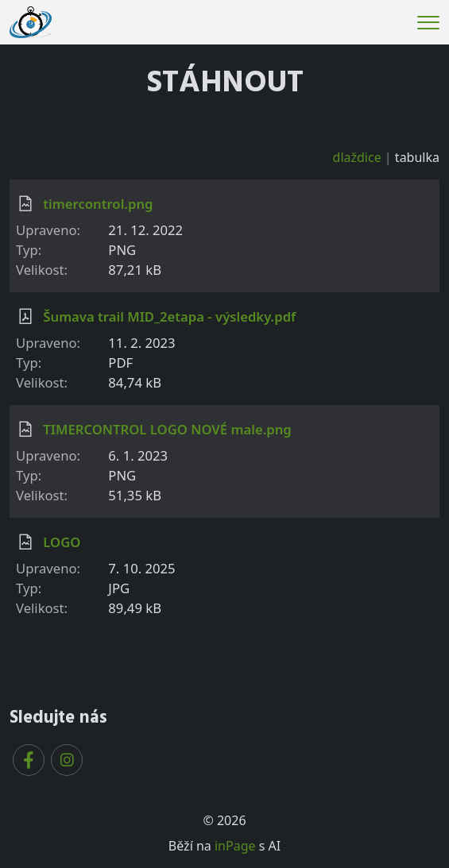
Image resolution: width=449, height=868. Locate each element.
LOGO (62, 542)
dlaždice (357, 157)
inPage (235, 846)
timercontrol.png (98, 204)
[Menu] (428, 23)
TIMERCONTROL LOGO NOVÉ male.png (167, 429)
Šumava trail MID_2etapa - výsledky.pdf (169, 316)
